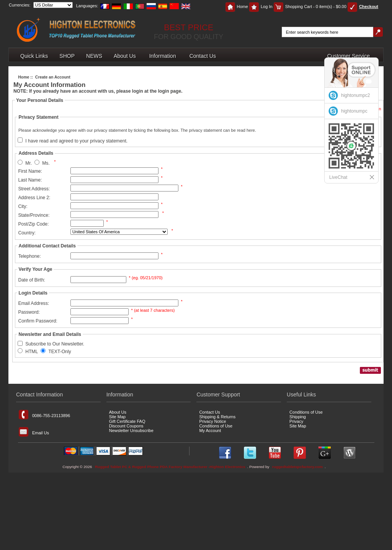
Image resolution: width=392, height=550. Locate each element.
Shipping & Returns (217, 417)
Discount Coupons (126, 426)
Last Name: (30, 180)
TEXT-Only (60, 352)
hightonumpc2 (355, 95)
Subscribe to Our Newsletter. (55, 344)
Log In (261, 7)
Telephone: (29, 256)
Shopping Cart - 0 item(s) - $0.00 (310, 7)
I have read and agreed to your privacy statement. (76, 141)
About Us (125, 56)
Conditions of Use (216, 426)
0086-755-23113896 (44, 415)
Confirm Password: (38, 321)
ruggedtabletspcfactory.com (297, 467)
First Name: (30, 171)
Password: (29, 312)
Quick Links (34, 56)
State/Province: (34, 215)
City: (23, 206)
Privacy (296, 421)
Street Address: (34, 189)
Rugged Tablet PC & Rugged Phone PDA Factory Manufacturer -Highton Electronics (170, 467)
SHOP (67, 56)
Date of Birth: (32, 280)
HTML (32, 352)
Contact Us (203, 56)
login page (170, 91)
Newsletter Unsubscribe (131, 431)
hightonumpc (354, 111)
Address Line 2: (34, 198)
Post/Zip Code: (33, 224)
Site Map (117, 417)
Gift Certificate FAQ (127, 421)
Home (237, 7)
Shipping (298, 417)
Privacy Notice (212, 421)
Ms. (46, 163)
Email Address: (33, 303)
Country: (27, 233)
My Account (210, 431)
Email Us (34, 432)
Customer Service (349, 56)
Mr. (29, 163)
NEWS (94, 56)
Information (163, 56)
